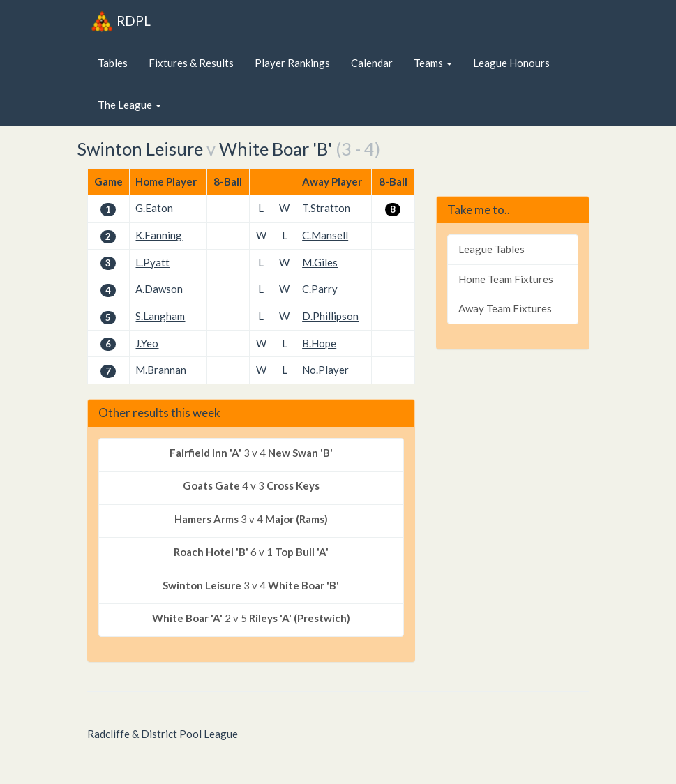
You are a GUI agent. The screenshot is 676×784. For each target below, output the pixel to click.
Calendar (372, 63)
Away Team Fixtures (505, 308)
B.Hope (319, 343)
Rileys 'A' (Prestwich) (300, 618)
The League (129, 105)
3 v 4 (251, 453)
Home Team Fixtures (506, 279)
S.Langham (160, 316)
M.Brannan (161, 370)
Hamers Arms (206, 519)
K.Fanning (159, 235)
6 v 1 (251, 552)
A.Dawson (159, 289)
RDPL (121, 21)
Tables (113, 63)
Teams (433, 63)
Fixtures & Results (191, 63)
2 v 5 (251, 618)
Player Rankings (292, 63)
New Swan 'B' (300, 453)
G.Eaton (154, 208)
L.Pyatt (152, 262)
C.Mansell (325, 235)
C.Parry (320, 289)
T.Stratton (326, 208)
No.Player (325, 370)
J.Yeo (147, 343)
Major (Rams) (296, 519)
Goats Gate (211, 485)
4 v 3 (251, 486)
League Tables (491, 249)
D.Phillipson (330, 316)
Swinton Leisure (140, 149)
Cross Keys (293, 485)
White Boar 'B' (276, 149)
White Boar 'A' (187, 618)
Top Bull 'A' (302, 552)
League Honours (511, 63)
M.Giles (320, 262)
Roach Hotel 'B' (211, 552)
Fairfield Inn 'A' (205, 453)
